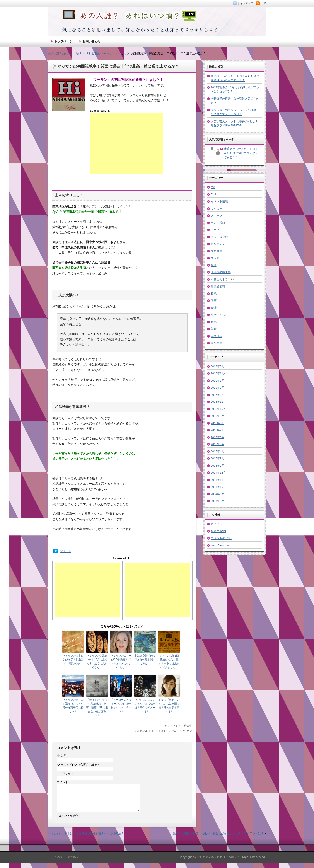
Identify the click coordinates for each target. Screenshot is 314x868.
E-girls (215, 194)
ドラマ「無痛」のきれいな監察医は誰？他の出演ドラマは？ (169, 706)
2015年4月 (218, 451)
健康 (214, 265)
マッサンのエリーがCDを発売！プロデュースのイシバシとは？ (121, 662)
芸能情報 (217, 336)
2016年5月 (218, 388)
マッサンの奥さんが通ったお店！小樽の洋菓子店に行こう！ (73, 706)
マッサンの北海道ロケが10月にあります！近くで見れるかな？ (97, 662)
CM (213, 187)
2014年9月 (218, 494)
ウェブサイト (65, 773)
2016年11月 (218, 373)
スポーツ (217, 216)
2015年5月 (218, 444)
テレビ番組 (218, 223)
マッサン (187, 731)
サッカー (217, 209)
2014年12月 (218, 473)
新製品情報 (218, 286)
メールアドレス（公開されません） (80, 765)
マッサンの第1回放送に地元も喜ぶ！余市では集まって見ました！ (169, 662)
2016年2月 (218, 395)
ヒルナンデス (219, 244)
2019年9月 (218, 366)
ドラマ (215, 230)
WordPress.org (220, 545)
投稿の (218, 531)
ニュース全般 (219, 237)
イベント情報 (219, 201)
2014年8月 (218, 501)
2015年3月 (218, 458)
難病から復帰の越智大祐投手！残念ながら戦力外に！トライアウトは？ (218, 839)
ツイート (66, 551)
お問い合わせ (92, 41)
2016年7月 (218, 381)
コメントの (221, 538)
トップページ (63, 41)
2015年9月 (218, 416)
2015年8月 (218, 423)
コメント (62, 782)
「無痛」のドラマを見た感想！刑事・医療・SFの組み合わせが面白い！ (97, 708)
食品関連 (217, 343)
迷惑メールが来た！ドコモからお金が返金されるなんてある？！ (241, 153)
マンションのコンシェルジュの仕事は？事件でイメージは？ (145, 706)
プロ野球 (217, 251)
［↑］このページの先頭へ (63, 862)
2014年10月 (218, 487)
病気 (214, 322)
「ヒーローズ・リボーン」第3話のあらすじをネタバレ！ (121, 706)
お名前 (61, 756)
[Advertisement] (126, 143)
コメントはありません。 (165, 731)
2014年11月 (218, 480)
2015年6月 (218, 437)
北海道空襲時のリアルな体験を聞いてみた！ (145, 660)
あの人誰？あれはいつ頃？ (65, 53)
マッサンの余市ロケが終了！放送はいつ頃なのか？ (73, 660)
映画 (214, 301)
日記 (214, 294)
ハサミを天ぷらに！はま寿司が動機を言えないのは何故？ (87, 839)
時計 (214, 308)
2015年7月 (218, 430)
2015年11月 (218, 402)
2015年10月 (218, 409)
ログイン (217, 524)
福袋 (214, 329)
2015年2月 (218, 466)
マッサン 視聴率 (182, 726)
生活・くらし (219, 315)
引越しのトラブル (222, 279)
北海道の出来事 (221, 272)
